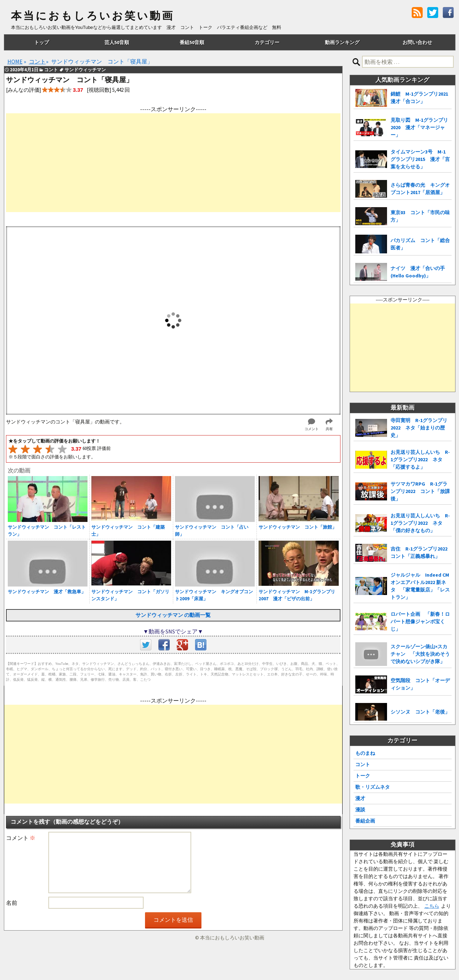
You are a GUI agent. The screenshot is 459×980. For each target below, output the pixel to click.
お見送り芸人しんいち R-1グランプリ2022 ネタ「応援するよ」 (420, 459)
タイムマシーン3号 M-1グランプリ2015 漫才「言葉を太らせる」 (420, 159)
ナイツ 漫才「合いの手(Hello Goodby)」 (418, 272)
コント (363, 764)
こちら (432, 906)
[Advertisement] (173, 163)
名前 (12, 903)
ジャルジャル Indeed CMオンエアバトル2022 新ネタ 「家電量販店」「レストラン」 (420, 586)
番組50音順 (192, 42)
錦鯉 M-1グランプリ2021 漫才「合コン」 (421, 98)
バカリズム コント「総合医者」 (420, 244)
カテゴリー (267, 42)
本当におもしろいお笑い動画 (93, 16)
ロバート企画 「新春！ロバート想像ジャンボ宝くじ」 (420, 621)
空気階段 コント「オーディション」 (420, 684)
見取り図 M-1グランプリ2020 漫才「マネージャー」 (419, 127)
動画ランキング (342, 42)
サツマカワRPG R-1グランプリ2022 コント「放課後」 (420, 491)
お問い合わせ (417, 42)
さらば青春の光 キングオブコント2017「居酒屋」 (420, 189)
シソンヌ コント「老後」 (420, 712)
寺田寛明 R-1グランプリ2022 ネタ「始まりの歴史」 (419, 428)
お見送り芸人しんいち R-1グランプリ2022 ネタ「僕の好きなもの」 (420, 523)
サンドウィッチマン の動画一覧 (173, 615)
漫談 (360, 810)
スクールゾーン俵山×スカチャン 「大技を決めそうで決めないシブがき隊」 (420, 654)
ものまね (365, 753)
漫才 (360, 798)
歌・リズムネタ (373, 787)
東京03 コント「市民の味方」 (420, 216)
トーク (363, 776)
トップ (42, 42)
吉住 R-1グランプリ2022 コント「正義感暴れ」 (421, 552)
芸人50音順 (117, 42)
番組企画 (365, 821)
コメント (21, 838)
